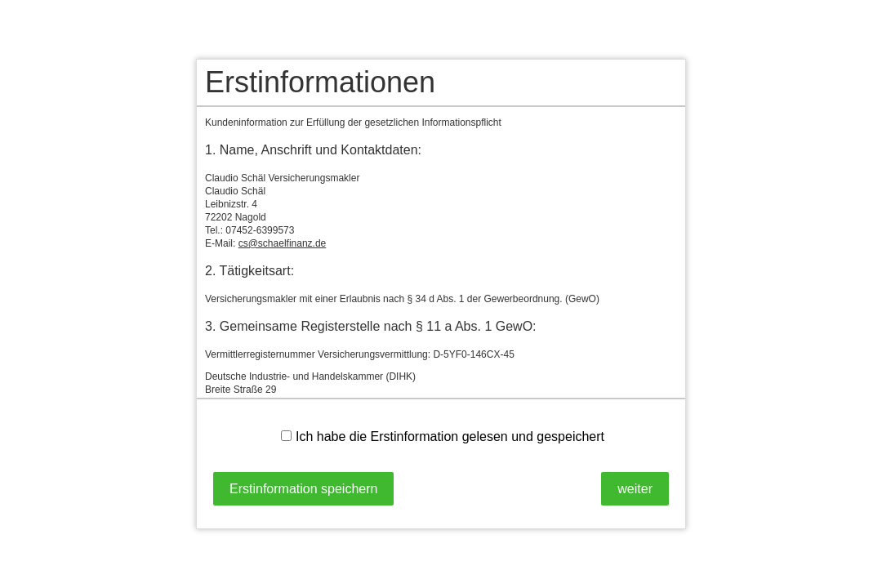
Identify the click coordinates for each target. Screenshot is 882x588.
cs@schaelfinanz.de (283, 243)
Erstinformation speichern (303, 489)
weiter (635, 489)
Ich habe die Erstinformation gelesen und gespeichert (443, 437)
